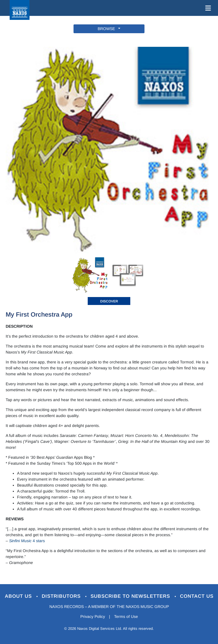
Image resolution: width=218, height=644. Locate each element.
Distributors (62, 596)
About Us (19, 596)
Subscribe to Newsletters (131, 596)
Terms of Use (126, 616)
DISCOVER (109, 301)
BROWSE (107, 29)
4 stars (27, 541)
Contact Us (197, 596)
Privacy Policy (93, 616)
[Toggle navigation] (207, 8)
